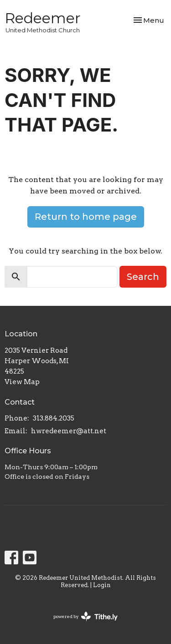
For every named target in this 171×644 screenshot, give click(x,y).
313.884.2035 (54, 418)
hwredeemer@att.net (69, 431)
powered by (85, 616)
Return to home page (86, 217)
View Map (22, 382)
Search (143, 277)
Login (102, 585)
